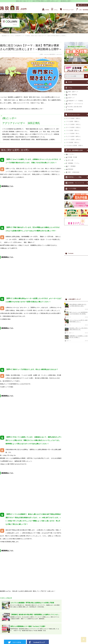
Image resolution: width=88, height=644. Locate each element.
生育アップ (69, 309)
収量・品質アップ (70, 333)
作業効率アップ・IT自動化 (23, 36)
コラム (12, 36)
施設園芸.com (5, 36)
